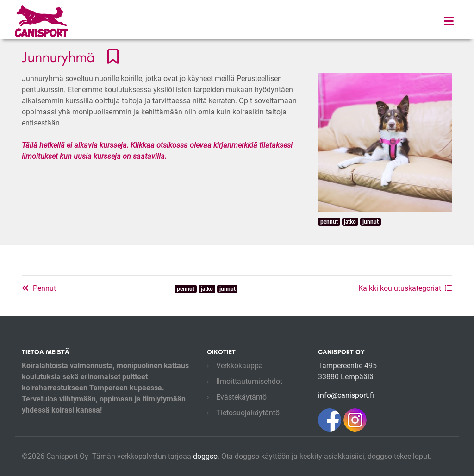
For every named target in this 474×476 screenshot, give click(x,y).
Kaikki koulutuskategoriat (405, 288)
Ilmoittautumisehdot (249, 381)
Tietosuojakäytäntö (248, 413)
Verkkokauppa (240, 366)
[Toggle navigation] (449, 21)
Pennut (39, 288)
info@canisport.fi (346, 395)
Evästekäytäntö (241, 397)
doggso (205, 456)
